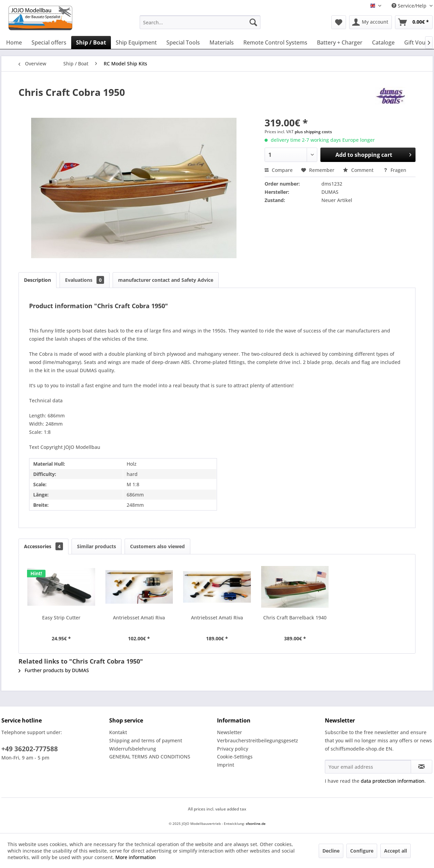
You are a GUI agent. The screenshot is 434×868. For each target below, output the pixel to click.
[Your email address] (368, 767)
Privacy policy (233, 749)
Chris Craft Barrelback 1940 (295, 618)
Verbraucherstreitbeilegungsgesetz (258, 740)
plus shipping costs (313, 132)
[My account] (371, 22)
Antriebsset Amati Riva (139, 618)
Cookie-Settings (235, 757)
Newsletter (229, 732)
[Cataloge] (383, 42)
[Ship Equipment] (136, 42)
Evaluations (85, 280)
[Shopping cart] (414, 22)
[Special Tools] (183, 42)
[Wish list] (339, 22)
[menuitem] (200, 22)
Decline (331, 851)
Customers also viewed (157, 546)
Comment (359, 170)
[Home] (14, 42)
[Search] (253, 22)
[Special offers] (49, 42)
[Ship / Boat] (91, 42)
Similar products (97, 546)
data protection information (393, 781)
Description (37, 280)
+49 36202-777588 (30, 749)
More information (136, 857)
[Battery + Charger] (340, 42)
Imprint (226, 765)
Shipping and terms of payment (146, 740)
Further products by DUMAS (54, 670)
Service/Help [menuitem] (410, 6)
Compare (279, 170)
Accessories (43, 546)
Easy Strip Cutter (61, 618)
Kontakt (118, 732)
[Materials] (222, 42)
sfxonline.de (256, 823)
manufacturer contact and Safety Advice (166, 280)
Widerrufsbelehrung (133, 749)
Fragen (395, 170)
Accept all (395, 851)
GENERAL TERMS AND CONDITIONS (150, 757)
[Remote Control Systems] (275, 42)
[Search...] (200, 22)
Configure (362, 851)
